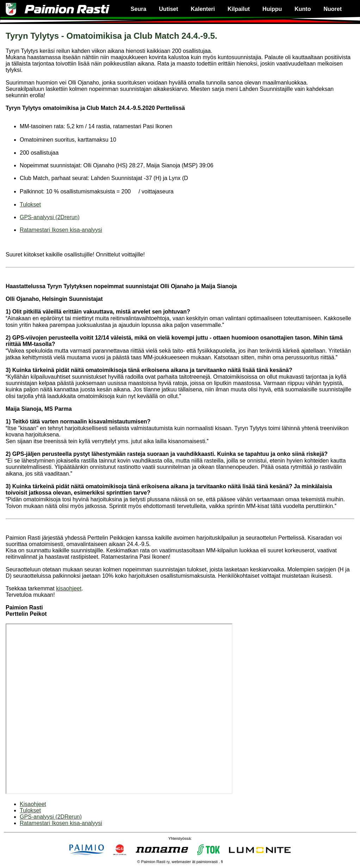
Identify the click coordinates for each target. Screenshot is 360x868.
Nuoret (333, 9)
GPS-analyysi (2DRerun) (51, 817)
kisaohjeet (69, 588)
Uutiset (168, 9)
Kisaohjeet (33, 804)
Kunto (303, 9)
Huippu (272, 9)
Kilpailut (239, 9)
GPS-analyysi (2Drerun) (50, 217)
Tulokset (30, 204)
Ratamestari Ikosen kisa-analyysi (61, 230)
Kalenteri (203, 9)
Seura (138, 9)
